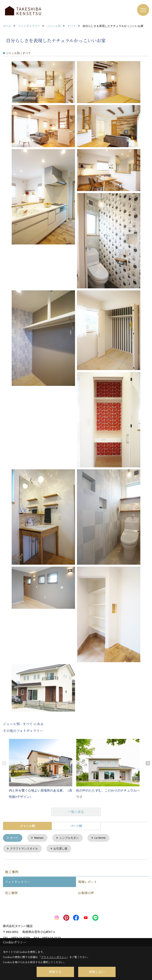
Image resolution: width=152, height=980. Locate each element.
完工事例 (11, 894)
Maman (40, 838)
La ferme (104, 838)
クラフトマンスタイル (25, 849)
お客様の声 (86, 894)
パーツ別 (76, 826)
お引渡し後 (63, 849)
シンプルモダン (71, 838)
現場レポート (87, 883)
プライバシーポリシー (54, 957)
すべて (15, 838)
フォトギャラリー (18, 883)
